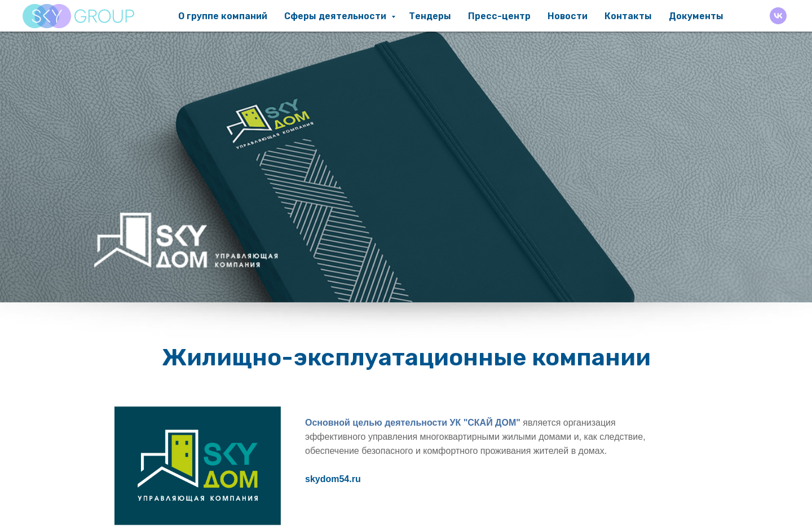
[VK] (778, 16)
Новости (568, 16)
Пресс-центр (499, 16)
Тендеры (430, 16)
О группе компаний (223, 16)
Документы (696, 16)
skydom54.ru (333, 479)
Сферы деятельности (336, 16)
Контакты (628, 16)
